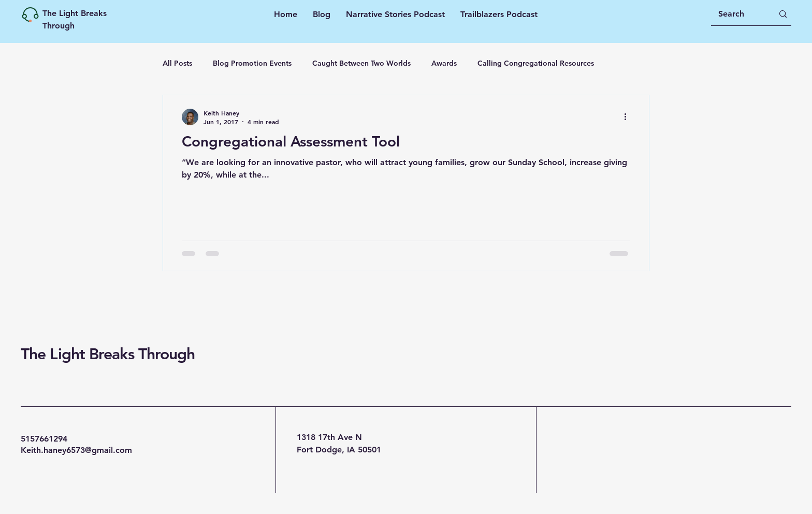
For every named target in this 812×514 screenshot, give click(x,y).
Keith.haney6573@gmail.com (76, 450)
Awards (444, 63)
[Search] (738, 14)
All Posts (177, 63)
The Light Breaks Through (108, 354)
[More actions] (629, 117)
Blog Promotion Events (252, 63)
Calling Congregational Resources (536, 63)
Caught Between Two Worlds (361, 63)
